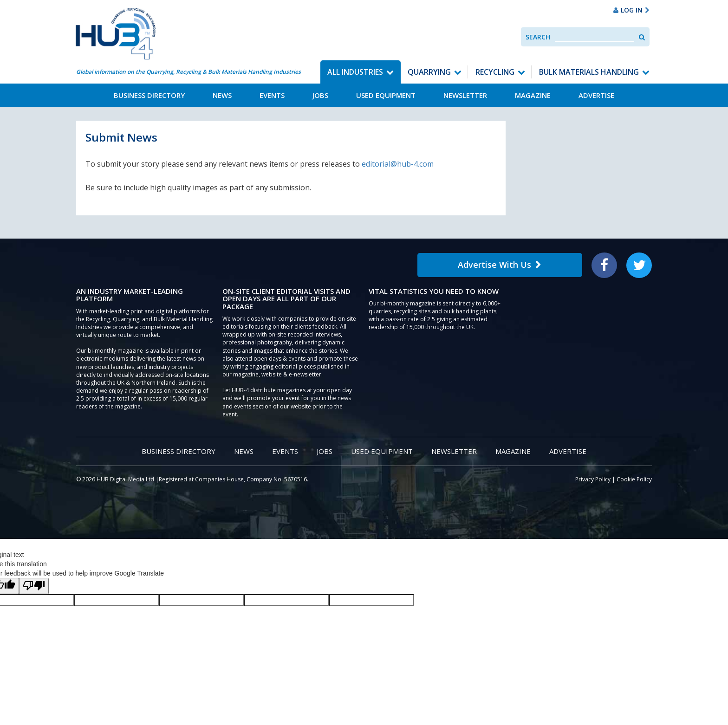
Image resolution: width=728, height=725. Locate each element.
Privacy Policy (593, 479)
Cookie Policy (634, 479)
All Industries (355, 72)
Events (272, 95)
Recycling (495, 72)
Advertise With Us (500, 265)
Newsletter (465, 95)
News (222, 95)
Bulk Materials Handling (589, 72)
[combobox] (595, 37)
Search (538, 37)
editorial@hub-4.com (398, 164)
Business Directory (149, 95)
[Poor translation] (34, 586)
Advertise (596, 95)
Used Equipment (386, 95)
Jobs (320, 95)
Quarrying (429, 72)
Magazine (533, 95)
